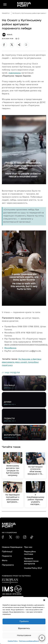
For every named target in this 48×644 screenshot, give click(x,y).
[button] (44, 600)
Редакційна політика (30, 553)
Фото (5, 560)
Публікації (7, 552)
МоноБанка (10, 348)
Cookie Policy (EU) (33, 568)
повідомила (15, 73)
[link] (3, 537)
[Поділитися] (19, 45)
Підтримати (8, 565)
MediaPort (6, 13)
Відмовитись (24, 628)
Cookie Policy (13, 641)
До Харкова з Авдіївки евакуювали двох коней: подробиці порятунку (22, 362)
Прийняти (24, 621)
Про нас (28, 547)
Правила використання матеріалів (31, 561)
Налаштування (24, 635)
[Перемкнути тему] (42, 638)
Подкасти (7, 556)
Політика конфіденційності (29, 641)
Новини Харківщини (12, 547)
